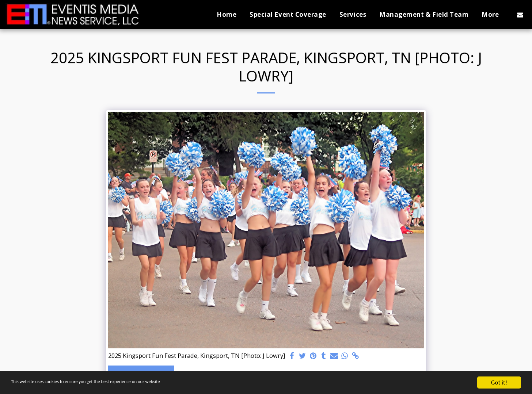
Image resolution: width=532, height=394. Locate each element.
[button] (520, 15)
